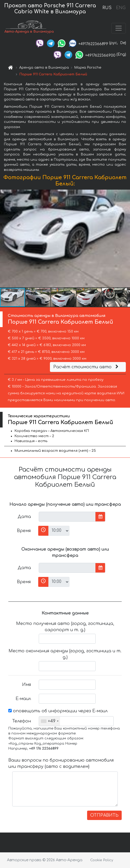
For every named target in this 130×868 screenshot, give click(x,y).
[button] (125, 239)
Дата (24, 517)
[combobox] (50, 721)
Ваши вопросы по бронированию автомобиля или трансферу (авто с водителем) (61, 763)
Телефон (22, 721)
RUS (107, 8)
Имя (27, 685)
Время (24, 531)
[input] (67, 517)
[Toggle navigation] (119, 28)
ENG (121, 8)
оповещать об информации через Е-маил (58, 711)
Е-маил (23, 699)
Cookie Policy (102, 860)
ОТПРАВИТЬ (104, 815)
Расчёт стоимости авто (87, 367)
